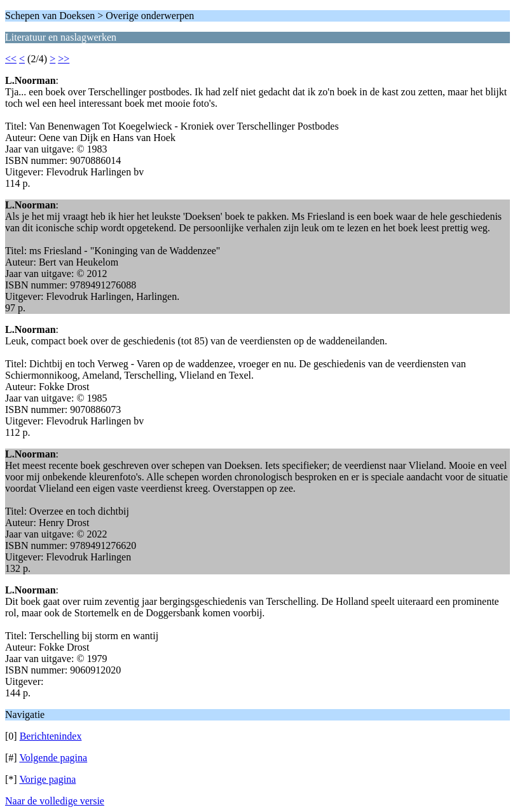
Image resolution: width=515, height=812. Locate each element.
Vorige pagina (47, 779)
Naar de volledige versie (55, 801)
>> (64, 59)
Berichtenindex (51, 736)
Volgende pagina (53, 758)
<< (11, 59)
